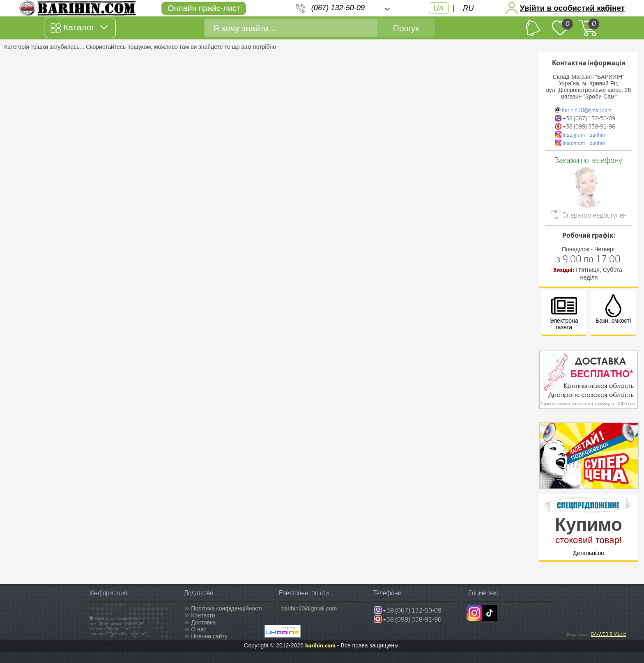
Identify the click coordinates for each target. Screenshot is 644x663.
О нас (199, 629)
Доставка (203, 622)
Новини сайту (209, 636)
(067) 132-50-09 (338, 8)
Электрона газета (564, 312)
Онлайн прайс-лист (204, 8)
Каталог (79, 28)
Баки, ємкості (613, 309)
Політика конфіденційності (226, 608)
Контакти (203, 615)
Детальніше (589, 553)
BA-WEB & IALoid (608, 634)
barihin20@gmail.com (587, 110)
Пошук (406, 28)
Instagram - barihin (584, 135)
